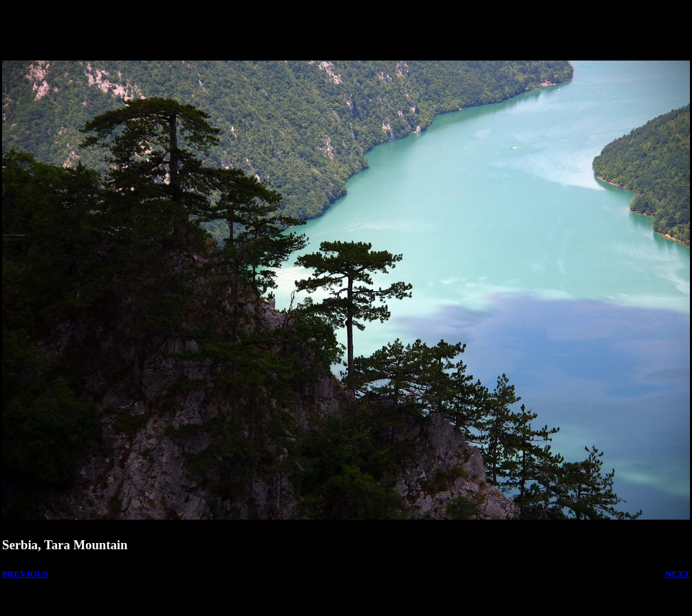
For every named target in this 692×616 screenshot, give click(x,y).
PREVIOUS (25, 574)
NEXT (678, 574)
